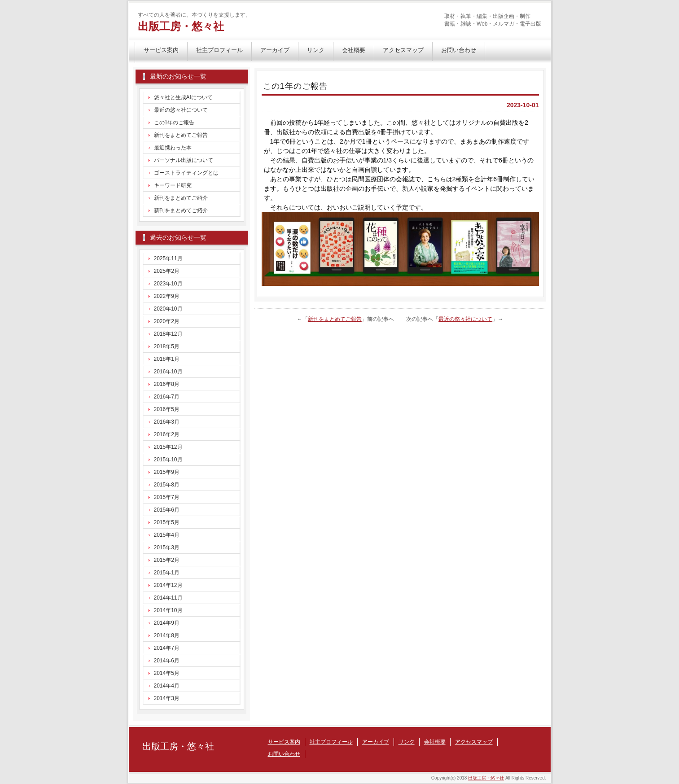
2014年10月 (168, 610)
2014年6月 (167, 661)
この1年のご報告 (174, 123)
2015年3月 (167, 547)
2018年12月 (168, 334)
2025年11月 (168, 258)
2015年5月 (167, 522)
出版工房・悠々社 (181, 26)
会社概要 (354, 50)
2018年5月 (167, 346)
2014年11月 (168, 598)
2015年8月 (167, 485)
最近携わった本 (173, 148)
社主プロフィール (219, 50)
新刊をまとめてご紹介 (181, 198)
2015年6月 (167, 510)
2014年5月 (167, 673)
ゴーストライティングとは (186, 173)
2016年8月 (167, 384)
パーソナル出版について (184, 160)
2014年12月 (168, 585)
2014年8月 (167, 635)
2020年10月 (168, 309)
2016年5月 (167, 409)
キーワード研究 (173, 185)
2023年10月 (168, 284)
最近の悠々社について (465, 319)
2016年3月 (167, 422)
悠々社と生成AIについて (183, 97)
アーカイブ (275, 50)
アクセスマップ (403, 50)
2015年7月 (167, 497)
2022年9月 (167, 296)
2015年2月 (167, 560)
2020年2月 (167, 321)
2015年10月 (168, 460)
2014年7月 (167, 648)
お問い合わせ (459, 50)
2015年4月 (167, 535)
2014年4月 (167, 686)
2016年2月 (167, 434)
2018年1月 (167, 359)
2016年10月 (168, 372)
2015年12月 (168, 447)
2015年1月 (167, 573)
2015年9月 (167, 472)
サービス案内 (161, 50)
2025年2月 (167, 271)
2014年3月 (167, 698)
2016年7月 (167, 397)
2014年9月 (167, 623)
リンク (316, 50)
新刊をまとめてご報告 (335, 319)
